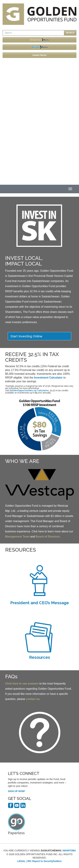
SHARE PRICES (39, 55)
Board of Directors (48, 537)
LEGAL (21, 861)
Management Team (17, 537)
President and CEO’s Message (40, 603)
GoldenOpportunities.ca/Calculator (29, 391)
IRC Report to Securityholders (45, 861)
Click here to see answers (22, 684)
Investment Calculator (48, 378)
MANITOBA (69, 851)
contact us (33, 699)
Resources (40, 657)
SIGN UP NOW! (16, 791)
